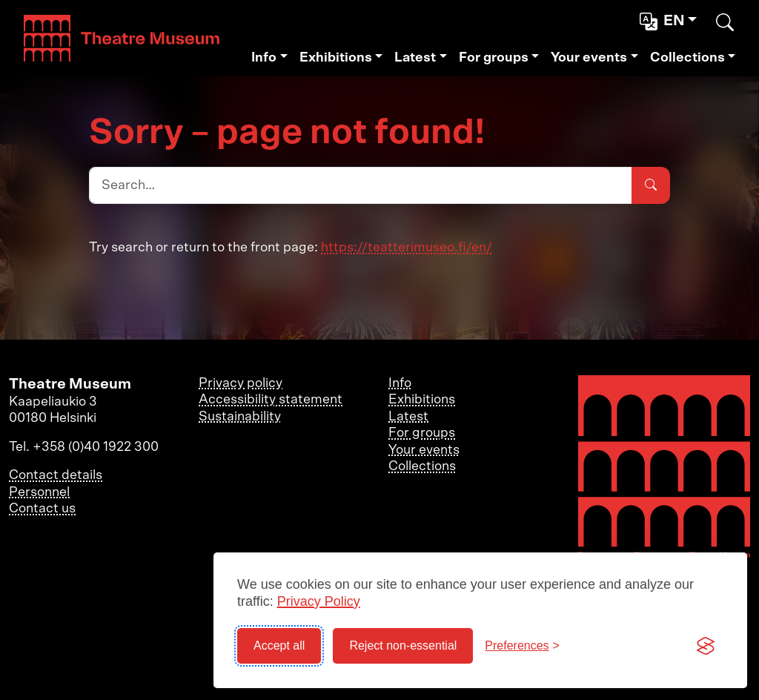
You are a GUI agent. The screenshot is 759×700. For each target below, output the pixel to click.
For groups (494, 58)
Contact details (56, 475)
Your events (589, 58)
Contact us (42, 509)
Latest (415, 58)
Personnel (39, 492)
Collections (687, 58)
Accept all (279, 645)
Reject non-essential (403, 645)
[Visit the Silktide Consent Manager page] (706, 646)
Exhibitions (336, 58)
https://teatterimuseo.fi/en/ (407, 248)
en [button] (664, 22)
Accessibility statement (271, 400)
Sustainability (240, 417)
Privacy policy (241, 383)
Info (264, 58)
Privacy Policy (319, 601)
